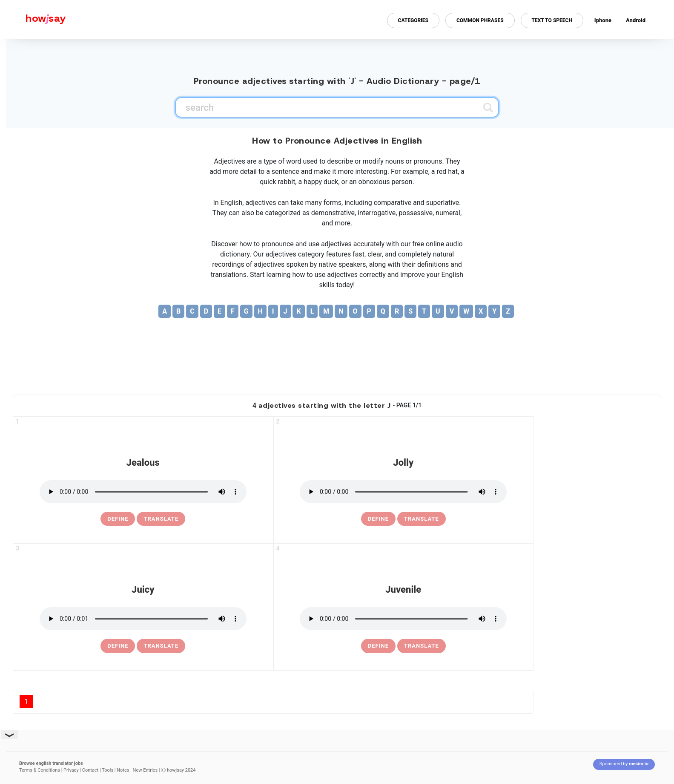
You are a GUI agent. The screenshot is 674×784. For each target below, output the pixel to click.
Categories (413, 20)
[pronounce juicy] (143, 619)
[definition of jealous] (118, 519)
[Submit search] (488, 108)
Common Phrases (480, 20)
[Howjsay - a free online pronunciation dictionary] (33, 19)
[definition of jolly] (378, 519)
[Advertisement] (337, 360)
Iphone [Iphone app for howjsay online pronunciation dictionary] (603, 20)
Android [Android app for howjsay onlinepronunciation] (636, 20)
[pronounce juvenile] (403, 619)
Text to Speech (552, 20)
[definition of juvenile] (378, 646)
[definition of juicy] (118, 646)
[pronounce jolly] (403, 492)
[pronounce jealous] (143, 492)
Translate (161, 519)
